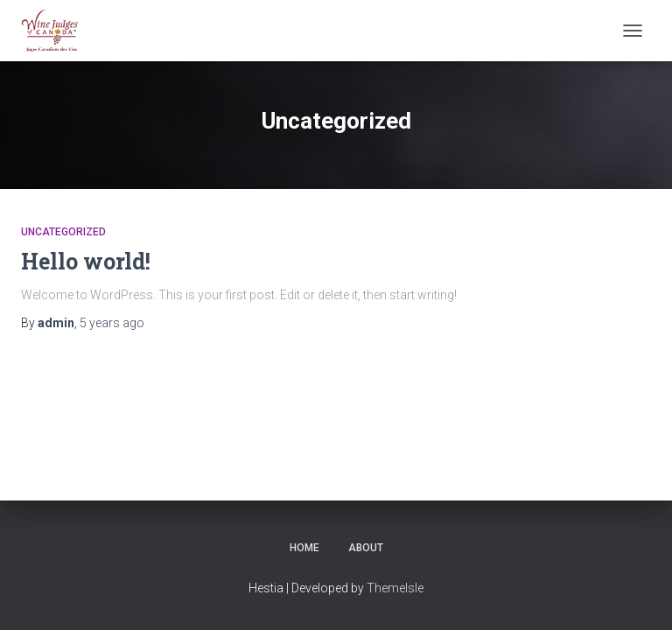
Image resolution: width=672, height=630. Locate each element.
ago (112, 323)
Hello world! (86, 261)
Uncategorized (63, 232)
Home (304, 548)
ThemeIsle (395, 588)
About (366, 548)
